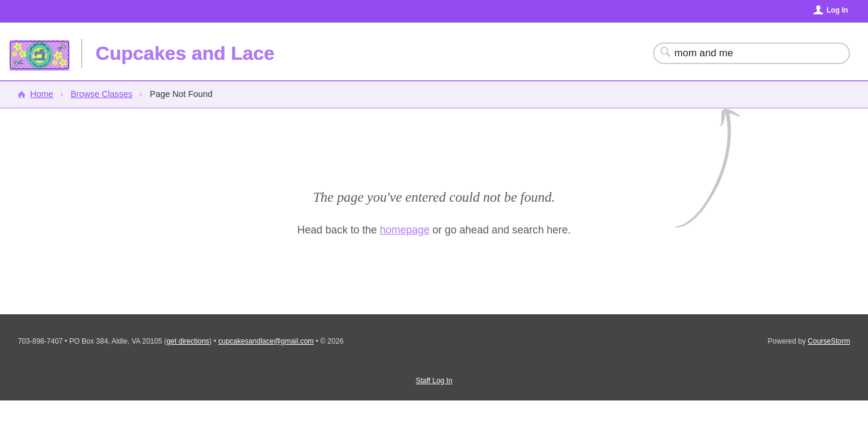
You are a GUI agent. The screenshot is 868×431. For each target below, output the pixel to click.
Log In (837, 10)
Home (41, 94)
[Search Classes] (744, 53)
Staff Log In (434, 381)
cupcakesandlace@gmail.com (266, 341)
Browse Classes (101, 94)
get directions (188, 341)
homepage (405, 230)
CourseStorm (829, 341)
